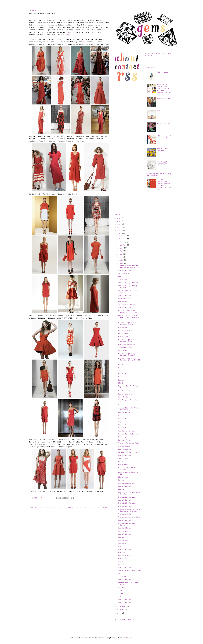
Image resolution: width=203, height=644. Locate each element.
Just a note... (124, 280)
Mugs (120, 422)
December (122, 236)
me (50, 498)
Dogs (120, 277)
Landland (121, 380)
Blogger (129, 638)
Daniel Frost (123, 558)
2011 (119, 613)
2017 (119, 218)
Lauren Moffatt (124, 336)
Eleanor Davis (123, 477)
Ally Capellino (124, 274)
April (121, 260)
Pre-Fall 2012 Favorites (127, 497)
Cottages (121, 587)
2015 (119, 224)
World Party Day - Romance (128, 283)
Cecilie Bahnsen (124, 555)
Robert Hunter (123, 464)
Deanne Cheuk (123, 377)
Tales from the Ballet (126, 305)
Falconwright (123, 437)
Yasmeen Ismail (124, 405)
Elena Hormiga (162, 72)
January (122, 609)
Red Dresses (123, 301)
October (122, 242)
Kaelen (121, 561)
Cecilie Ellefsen (125, 528)
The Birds (122, 596)
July (121, 251)
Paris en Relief (124, 413)
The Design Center (125, 514)
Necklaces (122, 461)
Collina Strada (163, 111)
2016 (119, 221)
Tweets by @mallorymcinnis (124, 619)
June (121, 254)
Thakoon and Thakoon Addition (129, 517)
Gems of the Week (125, 271)
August (121, 248)
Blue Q (121, 383)
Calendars (122, 537)
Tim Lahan (122, 371)
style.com (65, 35)
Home (69, 508)
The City (121, 590)
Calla (120, 573)
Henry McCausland (125, 449)
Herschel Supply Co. (126, 330)
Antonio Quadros (124, 446)
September (123, 245)
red (53, 498)
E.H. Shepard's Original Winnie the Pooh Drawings (164, 163)
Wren (120, 546)
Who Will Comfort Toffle (127, 483)
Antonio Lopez (123, 540)
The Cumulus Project (126, 347)
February (122, 606)
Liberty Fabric (124, 365)
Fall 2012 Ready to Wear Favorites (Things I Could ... (129, 360)
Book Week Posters (125, 440)
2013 (119, 230)
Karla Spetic (123, 397)
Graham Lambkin (124, 416)
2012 (119, 233)
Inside (121, 593)
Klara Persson (123, 458)
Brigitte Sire (123, 327)
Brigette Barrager (125, 506)
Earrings (121, 480)
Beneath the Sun (124, 374)
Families (121, 552)
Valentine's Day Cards (126, 431)
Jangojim (121, 489)
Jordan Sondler (124, 576)
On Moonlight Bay (164, 123)
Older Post (104, 508)
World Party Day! (125, 299)
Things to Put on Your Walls (129, 443)
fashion (46, 498)
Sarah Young (123, 350)
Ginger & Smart (124, 425)
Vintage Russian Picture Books (130, 570)
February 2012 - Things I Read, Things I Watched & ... (129, 317)
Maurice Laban (123, 368)
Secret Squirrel (124, 391)
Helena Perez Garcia (126, 394)
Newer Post (34, 508)
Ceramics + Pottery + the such (130, 452)
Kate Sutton (123, 543)
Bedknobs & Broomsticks (127, 344)
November (122, 239)
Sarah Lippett (123, 531)
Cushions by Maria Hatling (128, 434)
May (120, 257)
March (121, 263)
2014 (119, 227)
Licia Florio (123, 333)
